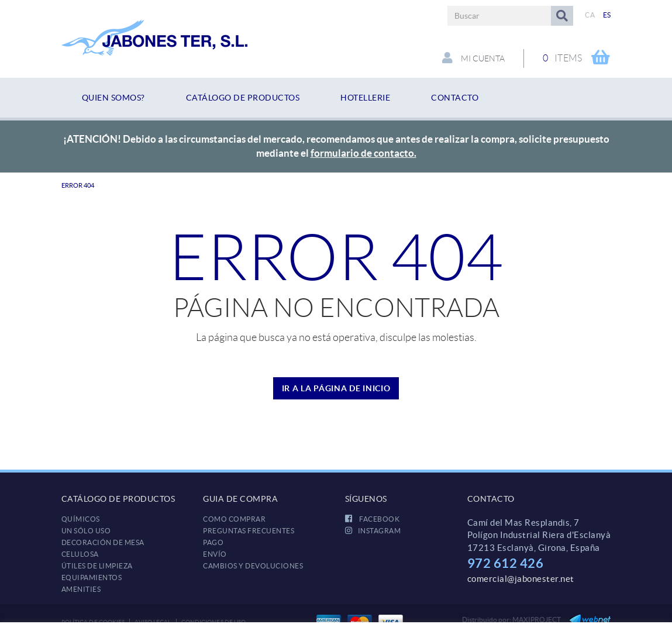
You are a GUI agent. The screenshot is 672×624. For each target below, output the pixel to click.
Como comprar (234, 519)
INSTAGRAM (373, 531)
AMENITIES (81, 589)
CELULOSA (80, 554)
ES (607, 15)
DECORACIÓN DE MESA (103, 542)
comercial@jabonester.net (521, 579)
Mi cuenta (473, 58)
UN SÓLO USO (86, 531)
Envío (215, 554)
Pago (213, 542)
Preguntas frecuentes (249, 531)
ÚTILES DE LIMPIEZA (97, 566)
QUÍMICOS (81, 519)
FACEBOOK (373, 519)
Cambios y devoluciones (253, 566)
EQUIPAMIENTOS (92, 578)
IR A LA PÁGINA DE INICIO (336, 388)
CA (590, 15)
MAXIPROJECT (537, 620)
